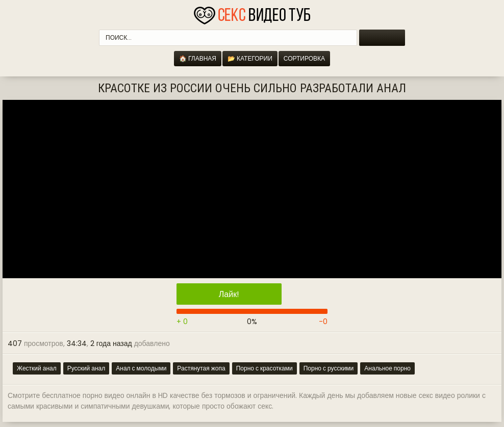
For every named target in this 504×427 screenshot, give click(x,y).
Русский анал (86, 368)
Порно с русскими (329, 368)
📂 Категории (250, 58)
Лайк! (229, 294)
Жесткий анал (37, 368)
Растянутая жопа (201, 368)
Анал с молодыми (141, 368)
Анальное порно (387, 368)
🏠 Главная (198, 58)
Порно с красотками (264, 368)
